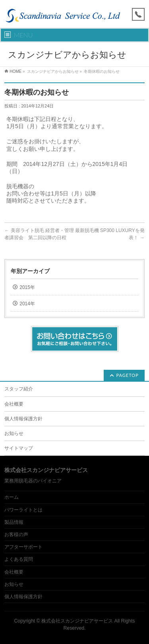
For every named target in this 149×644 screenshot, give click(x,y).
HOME (15, 71)
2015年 (27, 287)
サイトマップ (19, 448)
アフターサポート (23, 547)
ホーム (12, 497)
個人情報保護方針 (23, 419)
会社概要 (14, 404)
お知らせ (14, 433)
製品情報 (14, 522)
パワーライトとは (23, 510)
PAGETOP (128, 375)
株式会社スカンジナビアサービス (77, 621)
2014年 (27, 304)
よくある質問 (19, 559)
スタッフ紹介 (19, 389)
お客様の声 (16, 535)
